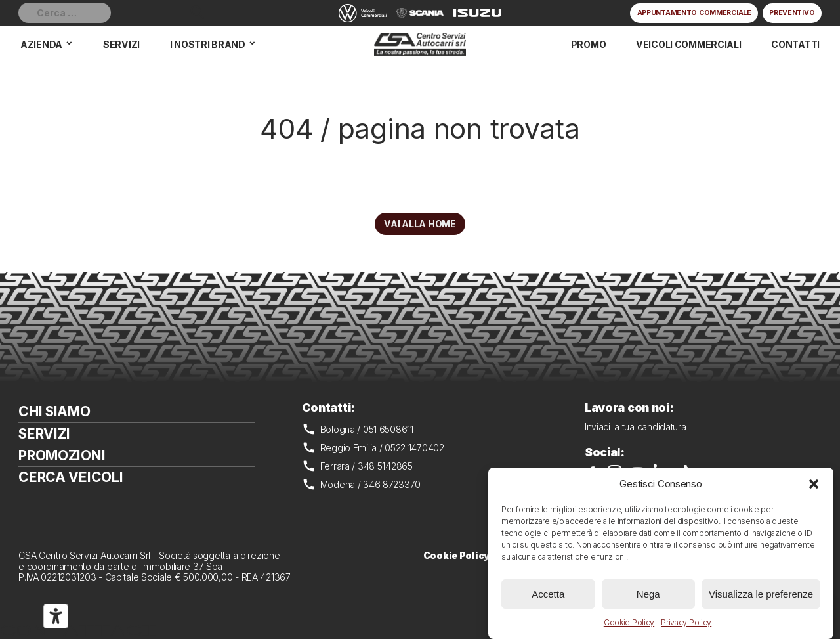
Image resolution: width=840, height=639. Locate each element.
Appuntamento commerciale (694, 13)
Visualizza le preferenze (761, 594)
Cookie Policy (629, 622)
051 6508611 (388, 429)
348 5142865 (385, 466)
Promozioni (62, 455)
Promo (589, 44)
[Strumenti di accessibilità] (56, 616)
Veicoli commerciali (689, 44)
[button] (814, 484)
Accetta (548, 594)
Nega (648, 594)
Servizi (121, 44)
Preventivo (792, 13)
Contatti (795, 44)
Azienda (41, 44)
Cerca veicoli (71, 477)
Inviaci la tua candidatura (636, 427)
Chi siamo (54, 411)
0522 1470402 (414, 448)
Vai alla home (420, 224)
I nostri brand (208, 44)
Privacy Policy (686, 622)
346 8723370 (392, 484)
